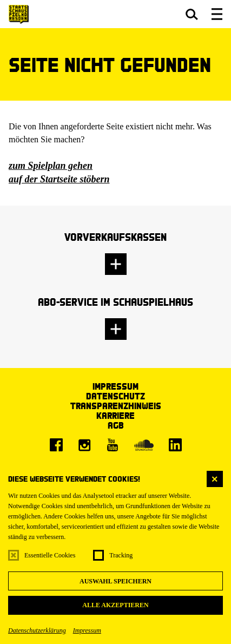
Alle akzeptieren (115, 605)
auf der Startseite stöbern (59, 179)
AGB (116, 425)
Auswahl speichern (116, 581)
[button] (192, 14)
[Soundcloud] (144, 445)
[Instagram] (84, 445)
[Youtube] (113, 445)
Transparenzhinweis (116, 406)
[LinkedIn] (175, 445)
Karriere (116, 415)
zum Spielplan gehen (51, 166)
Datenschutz (116, 396)
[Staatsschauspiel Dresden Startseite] (19, 14)
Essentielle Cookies (50, 555)
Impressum (87, 630)
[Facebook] (56, 445)
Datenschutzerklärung (37, 630)
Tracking (121, 555)
